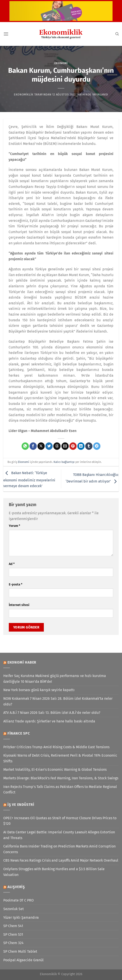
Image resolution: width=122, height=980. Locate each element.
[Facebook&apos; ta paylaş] (33, 446)
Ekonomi (61, 63)
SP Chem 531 (13, 934)
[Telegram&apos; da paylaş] (97, 446)
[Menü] (6, 34)
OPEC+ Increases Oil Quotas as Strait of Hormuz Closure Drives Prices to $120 (60, 821)
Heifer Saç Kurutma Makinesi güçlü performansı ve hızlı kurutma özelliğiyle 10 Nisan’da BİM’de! (55, 679)
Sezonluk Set (14, 909)
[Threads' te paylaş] (57, 446)
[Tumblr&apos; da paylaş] (89, 446)
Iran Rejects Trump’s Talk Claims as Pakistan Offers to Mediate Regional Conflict (60, 790)
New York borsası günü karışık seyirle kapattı (39, 690)
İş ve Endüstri (21, 805)
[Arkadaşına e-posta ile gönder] (65, 446)
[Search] (117, 34)
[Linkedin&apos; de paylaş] (81, 446)
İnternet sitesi (19, 605)
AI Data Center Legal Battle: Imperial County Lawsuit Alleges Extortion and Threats (59, 835)
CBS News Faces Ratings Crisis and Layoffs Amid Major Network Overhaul (61, 860)
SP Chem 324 (13, 943)
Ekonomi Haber (22, 662)
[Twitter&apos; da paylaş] (49, 446)
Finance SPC (19, 733)
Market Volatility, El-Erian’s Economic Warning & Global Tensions (55, 770)
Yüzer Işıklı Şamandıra (21, 917)
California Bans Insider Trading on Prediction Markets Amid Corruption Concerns (59, 849)
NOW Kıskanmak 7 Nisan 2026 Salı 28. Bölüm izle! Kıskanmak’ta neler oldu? (58, 701)
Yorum (14, 526)
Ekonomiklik (24, 94)
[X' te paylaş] (41, 446)
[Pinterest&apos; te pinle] (73, 446)
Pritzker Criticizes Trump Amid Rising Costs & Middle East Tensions (56, 747)
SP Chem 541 (13, 926)
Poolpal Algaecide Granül (23, 960)
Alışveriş (16, 887)
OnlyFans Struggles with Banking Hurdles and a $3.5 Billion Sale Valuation (54, 872)
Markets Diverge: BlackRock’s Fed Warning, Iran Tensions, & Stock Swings (61, 778)
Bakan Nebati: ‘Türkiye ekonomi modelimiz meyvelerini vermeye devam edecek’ (29, 479)
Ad (12, 564)
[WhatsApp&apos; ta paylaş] (25, 446)
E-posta (16, 584)
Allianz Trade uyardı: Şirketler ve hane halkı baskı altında (49, 721)
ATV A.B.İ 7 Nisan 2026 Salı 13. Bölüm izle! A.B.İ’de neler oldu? (52, 713)
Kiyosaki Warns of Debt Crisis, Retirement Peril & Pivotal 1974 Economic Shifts (60, 758)
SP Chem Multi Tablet (20, 951)
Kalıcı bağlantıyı (64, 462)
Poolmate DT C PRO (18, 900)
